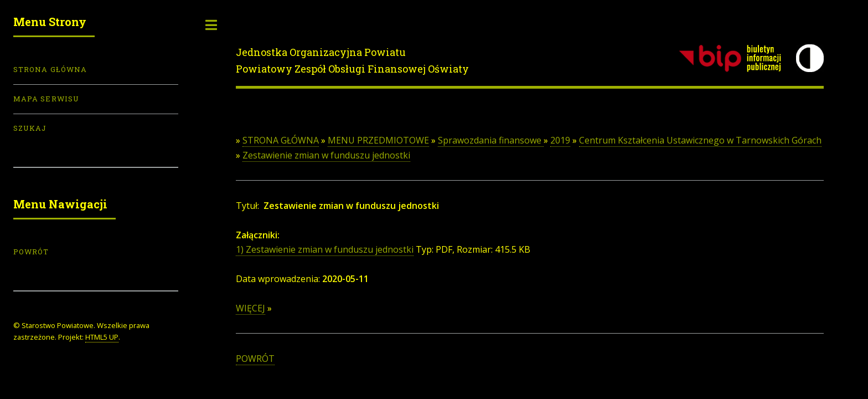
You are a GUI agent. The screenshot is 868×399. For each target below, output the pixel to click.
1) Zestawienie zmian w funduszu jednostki (325, 249)
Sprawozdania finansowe (491, 140)
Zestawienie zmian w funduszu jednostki (326, 155)
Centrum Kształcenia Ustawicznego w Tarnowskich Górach (700, 140)
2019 (560, 140)
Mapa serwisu (46, 99)
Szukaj (30, 128)
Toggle (211, 25)
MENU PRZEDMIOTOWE (378, 140)
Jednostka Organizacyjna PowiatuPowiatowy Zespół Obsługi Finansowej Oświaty (352, 60)
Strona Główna (50, 69)
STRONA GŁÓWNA (281, 140)
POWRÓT (255, 359)
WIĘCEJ (250, 308)
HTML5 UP (102, 337)
